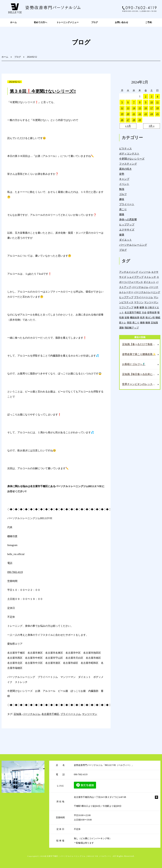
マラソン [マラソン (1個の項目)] (139, 302)
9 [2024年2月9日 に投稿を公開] (146, 102)
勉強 (122, 189)
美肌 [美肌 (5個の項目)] (129, 323)
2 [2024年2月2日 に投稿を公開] (146, 96)
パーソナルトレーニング (133, 245)
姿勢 (122, 174)
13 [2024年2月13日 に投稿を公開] (128, 108)
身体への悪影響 (128, 219)
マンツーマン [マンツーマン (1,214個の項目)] (151, 302)
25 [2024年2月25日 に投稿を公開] (157, 114)
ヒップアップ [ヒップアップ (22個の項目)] (126, 297)
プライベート (127, 204)
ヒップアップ (127, 225)
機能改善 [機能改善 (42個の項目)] (135, 317)
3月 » (152, 126)
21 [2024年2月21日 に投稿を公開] (134, 114)
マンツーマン (90, 714)
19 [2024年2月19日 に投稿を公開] (122, 114)
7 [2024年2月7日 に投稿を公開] (134, 102)
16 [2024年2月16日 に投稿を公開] (146, 108)
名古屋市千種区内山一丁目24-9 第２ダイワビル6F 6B (100, 797)
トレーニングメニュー (68, 22)
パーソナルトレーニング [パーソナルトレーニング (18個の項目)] (147, 292)
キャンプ (124, 179)
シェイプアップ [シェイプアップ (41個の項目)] (135, 277)
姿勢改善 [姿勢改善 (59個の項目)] (152, 312)
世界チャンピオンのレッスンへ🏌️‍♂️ (141, 384)
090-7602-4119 (15, 572)
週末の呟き (125, 169)
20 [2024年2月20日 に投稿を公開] (128, 114)
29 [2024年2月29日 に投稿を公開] (140, 120)
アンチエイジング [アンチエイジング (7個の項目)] (129, 272)
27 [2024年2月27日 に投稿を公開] (128, 120)
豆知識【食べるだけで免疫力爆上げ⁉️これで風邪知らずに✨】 (141, 344)
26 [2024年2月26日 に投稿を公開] (122, 120)
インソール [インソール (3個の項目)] (145, 272)
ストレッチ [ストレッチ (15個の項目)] (150, 277)
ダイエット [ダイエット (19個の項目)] (149, 282)
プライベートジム (71, 714)
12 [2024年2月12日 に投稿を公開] (122, 108)
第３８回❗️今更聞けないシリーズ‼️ (43, 91)
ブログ (94, 22)
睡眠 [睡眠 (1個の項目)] (158, 317)
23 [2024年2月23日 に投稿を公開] (146, 114)
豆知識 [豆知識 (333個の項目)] (154, 323)
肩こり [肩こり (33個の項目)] (136, 323)
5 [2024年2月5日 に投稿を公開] (122, 102)
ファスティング (128, 164)
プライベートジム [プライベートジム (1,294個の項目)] (143, 297)
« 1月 (128, 126)
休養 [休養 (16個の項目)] (136, 307)
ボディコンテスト (129, 154)
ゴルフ (123, 194)
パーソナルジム (31, 714)
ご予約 (149, 22)
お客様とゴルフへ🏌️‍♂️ (134, 364)
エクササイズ (127, 230)
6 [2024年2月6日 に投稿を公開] (128, 102)
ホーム (13, 22)
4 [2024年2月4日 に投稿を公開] (157, 96)
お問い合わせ (121, 22)
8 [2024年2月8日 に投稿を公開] (140, 102)
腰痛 (122, 214)
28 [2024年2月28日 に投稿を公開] (134, 120)
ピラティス (125, 149)
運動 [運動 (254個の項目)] (121, 328)
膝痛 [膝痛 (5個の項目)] (148, 323)
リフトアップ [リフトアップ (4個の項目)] (126, 307)
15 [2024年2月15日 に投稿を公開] (140, 108)
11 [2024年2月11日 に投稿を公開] (157, 102)
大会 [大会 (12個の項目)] (144, 312)
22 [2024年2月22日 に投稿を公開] (140, 114)
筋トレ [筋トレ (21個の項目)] (123, 323)
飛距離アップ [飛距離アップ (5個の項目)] (132, 328)
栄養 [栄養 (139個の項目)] (127, 317)
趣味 (122, 199)
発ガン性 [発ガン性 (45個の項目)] (150, 317)
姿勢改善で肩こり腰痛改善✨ (139, 354)
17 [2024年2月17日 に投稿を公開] (152, 108)
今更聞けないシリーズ (132, 159)
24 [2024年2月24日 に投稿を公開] (152, 114)
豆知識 (17, 714)
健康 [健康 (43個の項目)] (142, 307)
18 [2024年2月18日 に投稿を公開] (157, 108)
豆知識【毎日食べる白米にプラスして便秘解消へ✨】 (141, 374)
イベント (124, 184)
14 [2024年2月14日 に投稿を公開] (134, 108)
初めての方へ (40, 22)
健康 (122, 235)
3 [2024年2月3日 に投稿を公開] (152, 96)
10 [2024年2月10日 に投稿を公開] (152, 102)
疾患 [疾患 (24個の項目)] (142, 317)
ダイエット (125, 240)
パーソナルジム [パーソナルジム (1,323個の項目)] (140, 287)
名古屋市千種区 (50, 714)
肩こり (123, 209)
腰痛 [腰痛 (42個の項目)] (142, 323)
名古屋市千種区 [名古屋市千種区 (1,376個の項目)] (133, 312)
